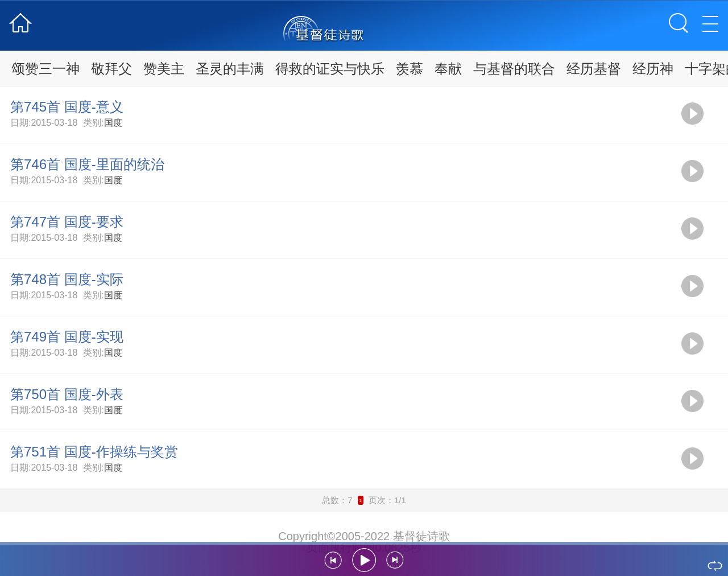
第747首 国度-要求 (67, 222)
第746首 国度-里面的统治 (87, 164)
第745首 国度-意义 (67, 107)
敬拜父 (111, 69)
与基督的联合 (514, 69)
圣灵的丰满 (230, 69)
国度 (113, 123)
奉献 (448, 69)
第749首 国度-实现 (67, 337)
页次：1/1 (387, 500)
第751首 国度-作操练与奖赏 (94, 452)
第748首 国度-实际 (67, 279)
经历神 (653, 69)
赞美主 (164, 69)
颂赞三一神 (45, 69)
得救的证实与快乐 (330, 69)
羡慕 (409, 69)
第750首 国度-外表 (67, 394)
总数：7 (337, 500)
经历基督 (594, 69)
